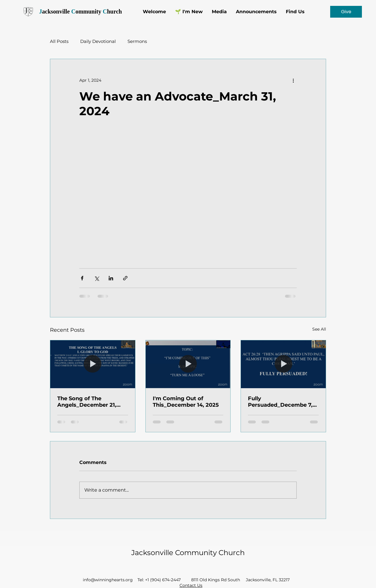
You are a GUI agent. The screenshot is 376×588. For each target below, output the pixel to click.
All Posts (59, 41)
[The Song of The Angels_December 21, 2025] (93, 364)
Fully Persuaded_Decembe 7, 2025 (280, 402)
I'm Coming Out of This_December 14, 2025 (186, 402)
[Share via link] (125, 278)
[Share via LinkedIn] (111, 278)
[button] (219, 12)
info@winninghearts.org (108, 580)
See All (319, 329)
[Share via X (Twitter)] (96, 278)
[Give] (346, 12)
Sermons (137, 41)
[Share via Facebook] (82, 278)
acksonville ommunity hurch (80, 11)
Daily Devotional (98, 41)
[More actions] (293, 80)
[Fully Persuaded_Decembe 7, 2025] (283, 364)
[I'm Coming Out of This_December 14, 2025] (188, 364)
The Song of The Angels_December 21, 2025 (87, 402)
